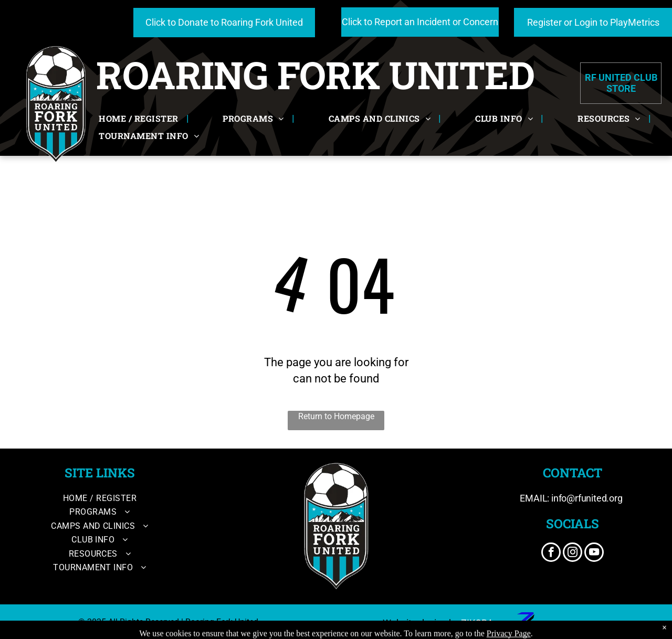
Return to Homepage (336, 416)
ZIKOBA (477, 623)
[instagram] (573, 553)
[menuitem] (140, 119)
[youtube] (594, 553)
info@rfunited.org (587, 498)
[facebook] (551, 553)
